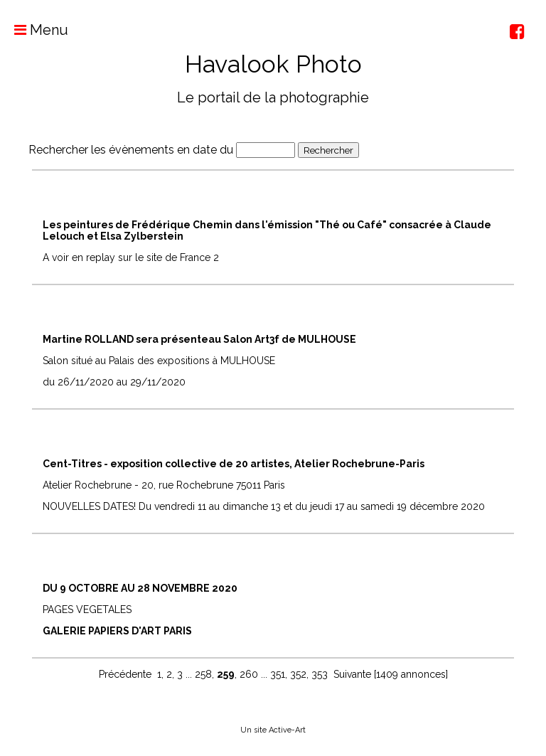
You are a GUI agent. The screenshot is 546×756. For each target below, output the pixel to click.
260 (249, 674)
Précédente (125, 674)
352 (298, 674)
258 (203, 674)
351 (278, 674)
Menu (34, 30)
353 (320, 674)
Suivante (352, 674)
